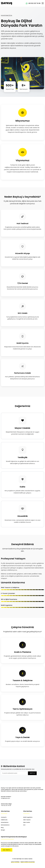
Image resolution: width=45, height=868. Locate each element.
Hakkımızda (4, 820)
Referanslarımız (5, 825)
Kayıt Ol (32, 773)
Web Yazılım (27, 822)
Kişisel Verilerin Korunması (28, 862)
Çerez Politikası (15, 862)
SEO (24, 825)
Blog (2, 827)
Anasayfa (4, 817)
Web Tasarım (27, 820)
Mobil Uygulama (28, 817)
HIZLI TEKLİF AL (7, 850)
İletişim (3, 830)
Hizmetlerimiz (5, 822)
